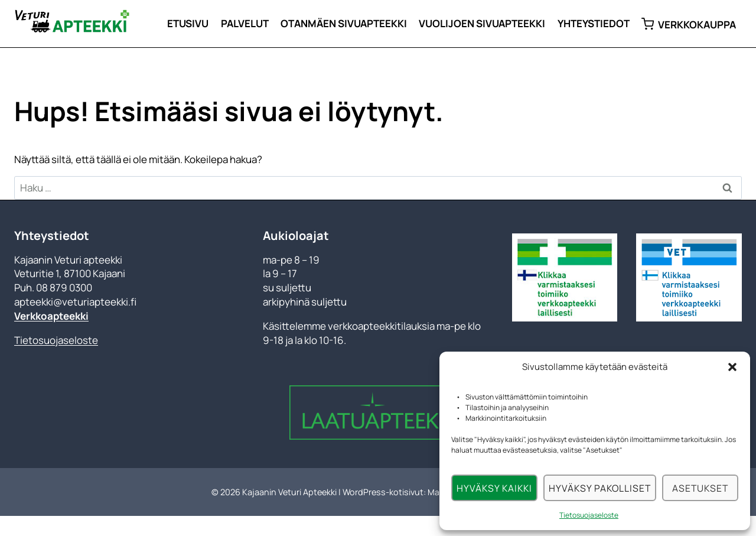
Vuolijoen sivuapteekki (482, 23)
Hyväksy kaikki (494, 488)
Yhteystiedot (594, 23)
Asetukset (700, 488)
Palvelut (245, 23)
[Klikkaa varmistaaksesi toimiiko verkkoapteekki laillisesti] (689, 277)
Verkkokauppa (689, 23)
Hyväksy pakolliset (599, 488)
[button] (732, 367)
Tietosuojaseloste (589, 515)
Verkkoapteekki (51, 316)
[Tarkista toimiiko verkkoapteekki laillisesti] (565, 277)
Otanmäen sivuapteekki (344, 23)
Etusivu (188, 23)
